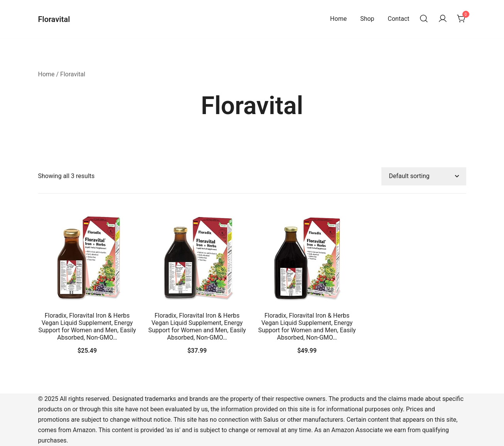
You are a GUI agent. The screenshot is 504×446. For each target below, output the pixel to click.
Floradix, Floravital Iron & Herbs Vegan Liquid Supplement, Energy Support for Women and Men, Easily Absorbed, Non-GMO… (87, 327)
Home (338, 19)
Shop (367, 19)
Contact (399, 19)
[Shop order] (424, 176)
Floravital (54, 19)
